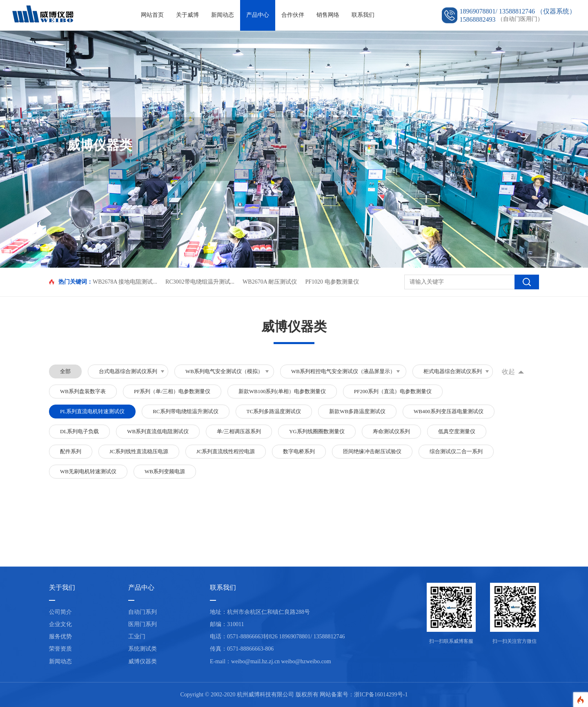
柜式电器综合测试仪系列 (453, 371)
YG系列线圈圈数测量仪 (317, 431)
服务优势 (60, 637)
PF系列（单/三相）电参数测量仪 (172, 391)
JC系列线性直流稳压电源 (139, 451)
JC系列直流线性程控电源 (226, 451)
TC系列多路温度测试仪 (274, 411)
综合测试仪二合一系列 (456, 451)
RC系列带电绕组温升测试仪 (185, 411)
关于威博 (187, 15)
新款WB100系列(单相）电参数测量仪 (282, 391)
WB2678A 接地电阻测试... (125, 282)
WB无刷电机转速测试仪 (88, 471)
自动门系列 (143, 612)
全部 (65, 371)
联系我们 (363, 15)
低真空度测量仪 (457, 431)
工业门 (137, 637)
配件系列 (71, 451)
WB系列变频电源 (165, 471)
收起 (508, 372)
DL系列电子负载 (79, 431)
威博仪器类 (143, 661)
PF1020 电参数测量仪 (332, 282)
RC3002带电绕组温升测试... (200, 282)
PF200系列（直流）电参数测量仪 (393, 391)
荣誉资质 (60, 649)
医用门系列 (143, 624)
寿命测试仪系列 (391, 431)
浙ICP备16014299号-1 (381, 695)
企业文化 (60, 624)
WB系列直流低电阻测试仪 (158, 431)
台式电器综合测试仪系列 (128, 371)
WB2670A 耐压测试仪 (270, 282)
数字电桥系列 (299, 451)
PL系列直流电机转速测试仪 (92, 411)
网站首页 (152, 15)
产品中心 (258, 15)
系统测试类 (143, 649)
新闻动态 (223, 15)
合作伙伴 (293, 15)
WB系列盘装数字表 (83, 391)
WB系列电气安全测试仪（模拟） (224, 371)
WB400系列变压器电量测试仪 (448, 411)
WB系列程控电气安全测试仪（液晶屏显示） (343, 371)
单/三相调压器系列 (239, 431)
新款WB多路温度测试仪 (357, 411)
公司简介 (60, 612)
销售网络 (328, 15)
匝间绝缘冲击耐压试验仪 (372, 451)
